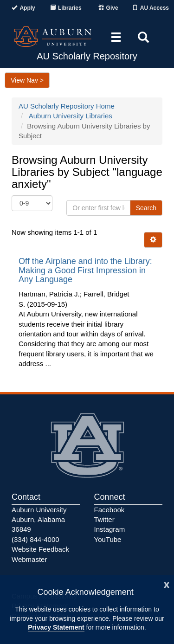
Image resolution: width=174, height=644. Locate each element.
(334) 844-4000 (35, 539)
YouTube (108, 539)
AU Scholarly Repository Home (67, 106)
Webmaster (29, 559)
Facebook (110, 510)
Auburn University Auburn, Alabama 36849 (39, 520)
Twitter (104, 519)
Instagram (110, 529)
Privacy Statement (56, 627)
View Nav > (27, 80)
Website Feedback (40, 549)
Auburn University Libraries (71, 116)
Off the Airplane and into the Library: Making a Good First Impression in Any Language (85, 270)
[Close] (167, 584)
